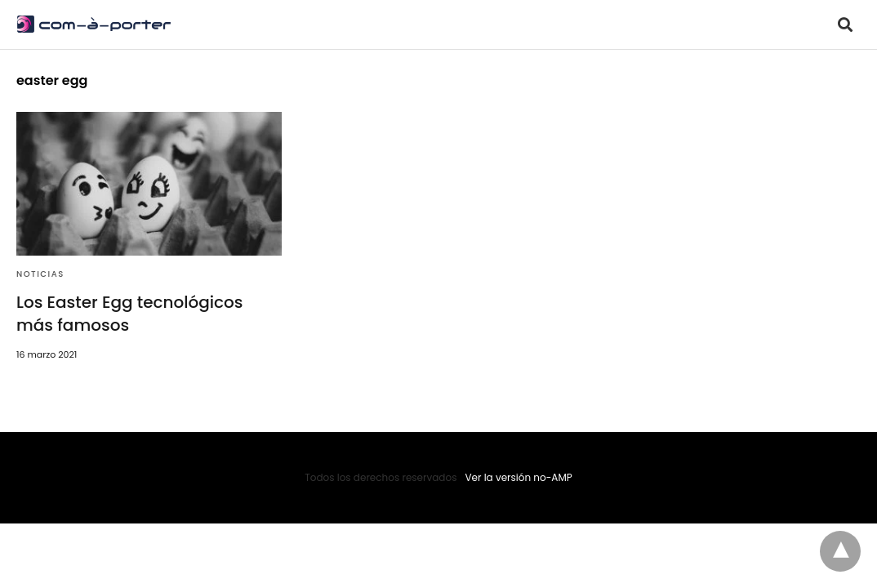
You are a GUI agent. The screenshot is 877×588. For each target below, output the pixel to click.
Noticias (40, 274)
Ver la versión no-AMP (518, 477)
